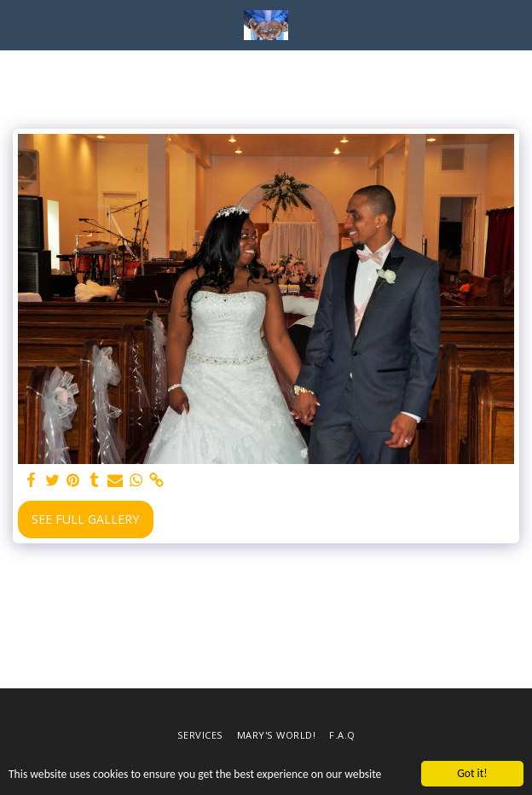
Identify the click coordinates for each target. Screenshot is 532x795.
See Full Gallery (85, 519)
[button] (19, 24)
